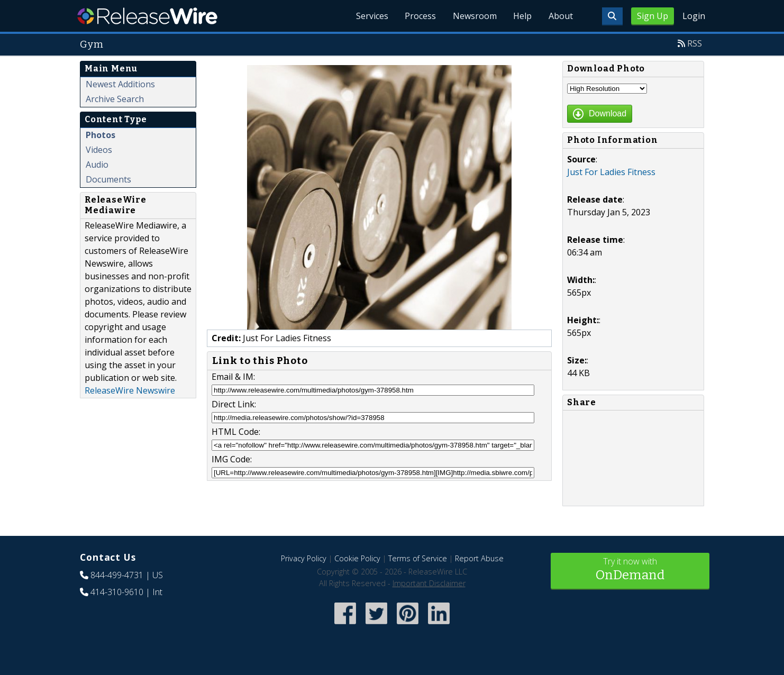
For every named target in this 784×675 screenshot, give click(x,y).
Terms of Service (418, 558)
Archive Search (115, 99)
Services (371, 16)
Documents (108, 179)
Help (522, 16)
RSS (695, 43)
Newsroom (474, 16)
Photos (101, 135)
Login (694, 16)
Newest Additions (120, 84)
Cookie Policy (357, 558)
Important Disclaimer (429, 583)
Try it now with (630, 570)
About (560, 16)
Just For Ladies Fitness (611, 172)
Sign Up (653, 16)
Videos (99, 150)
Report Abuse (479, 558)
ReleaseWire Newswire (130, 390)
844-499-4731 (117, 575)
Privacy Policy (304, 558)
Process (419, 16)
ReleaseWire (147, 16)
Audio (97, 165)
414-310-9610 (117, 592)
